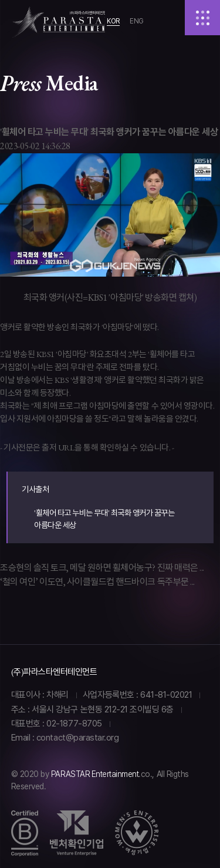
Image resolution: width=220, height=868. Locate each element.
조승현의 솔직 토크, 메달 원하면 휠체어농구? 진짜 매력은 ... (102, 568)
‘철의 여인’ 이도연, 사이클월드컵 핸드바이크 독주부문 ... (97, 582)
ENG (137, 21)
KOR (113, 21)
